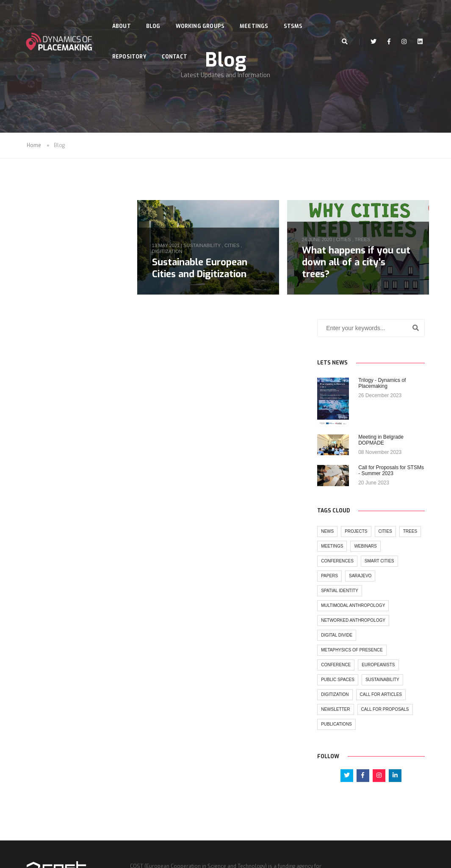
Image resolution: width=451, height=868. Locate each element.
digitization (174, 252)
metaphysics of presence (61, 537)
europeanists (88, 552)
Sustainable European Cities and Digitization (206, 269)
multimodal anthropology (62, 492)
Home (34, 147)
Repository (131, 46)
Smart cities (45, 463)
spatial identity (83, 477)
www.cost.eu (246, 825)
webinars (42, 448)
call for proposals (54, 626)
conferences (80, 448)
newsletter (45, 611)
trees (366, 241)
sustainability (209, 246)
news (37, 418)
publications (46, 641)
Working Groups (202, 15)
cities (239, 246)
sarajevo (42, 477)
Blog (155, 15)
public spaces (47, 566)
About (124, 15)
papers (79, 463)
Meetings (256, 15)
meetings (66, 433)
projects (65, 418)
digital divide (46, 522)
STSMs (295, 15)
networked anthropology (63, 507)
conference (45, 552)
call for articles (51, 596)
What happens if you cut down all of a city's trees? (360, 263)
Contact (177, 46)
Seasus (242, 860)
